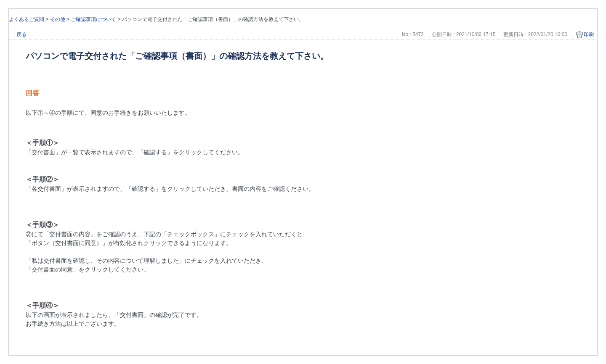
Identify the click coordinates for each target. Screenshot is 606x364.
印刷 (589, 34)
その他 (58, 19)
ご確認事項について (93, 19)
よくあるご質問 (27, 19)
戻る (21, 34)
